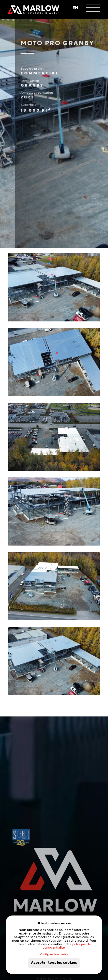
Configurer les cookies (54, 954)
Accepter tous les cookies (54, 962)
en (75, 8)
